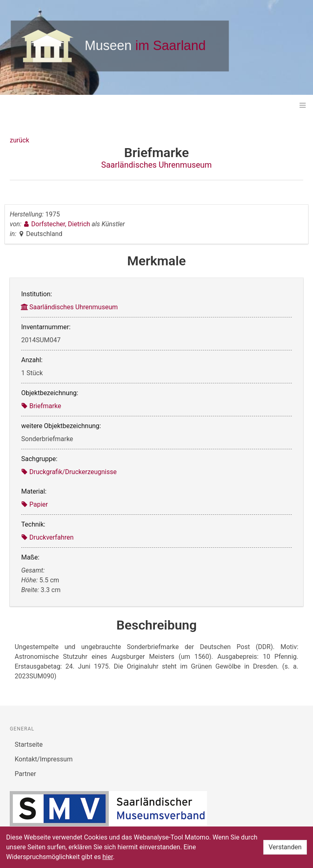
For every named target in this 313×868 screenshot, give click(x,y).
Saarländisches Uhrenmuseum (156, 165)
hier (108, 857)
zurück (19, 140)
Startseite (29, 744)
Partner (25, 774)
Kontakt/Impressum (44, 759)
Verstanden (285, 847)
